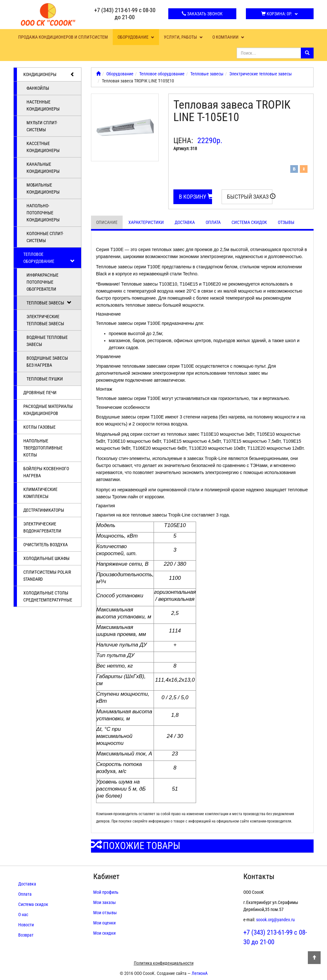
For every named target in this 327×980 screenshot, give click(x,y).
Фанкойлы (38, 88)
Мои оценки (104, 923)
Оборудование (136, 37)
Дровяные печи (40, 393)
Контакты (259, 877)
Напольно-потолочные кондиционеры (43, 213)
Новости (26, 925)
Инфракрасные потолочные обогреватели (42, 282)
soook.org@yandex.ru (275, 920)
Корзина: (280, 14)
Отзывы (286, 222)
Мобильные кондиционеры (43, 188)
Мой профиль (106, 892)
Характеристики (146, 222)
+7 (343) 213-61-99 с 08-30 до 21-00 (125, 14)
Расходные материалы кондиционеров (48, 410)
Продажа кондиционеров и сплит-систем (63, 37)
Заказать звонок (202, 14)
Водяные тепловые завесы (47, 341)
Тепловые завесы (49, 303)
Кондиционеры (49, 74)
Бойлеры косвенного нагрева (46, 472)
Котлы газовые (39, 427)
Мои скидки (104, 933)
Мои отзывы (105, 913)
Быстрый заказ (250, 197)
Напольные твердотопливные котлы (43, 448)
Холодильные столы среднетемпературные (48, 596)
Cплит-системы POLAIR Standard (47, 576)
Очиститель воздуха (46, 545)
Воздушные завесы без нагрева (47, 362)
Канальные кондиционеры (43, 168)
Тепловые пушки (45, 379)
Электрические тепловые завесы (45, 320)
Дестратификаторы (44, 510)
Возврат (26, 935)
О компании (228, 37)
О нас (23, 915)
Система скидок (249, 222)
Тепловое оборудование (49, 258)
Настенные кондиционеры (43, 105)
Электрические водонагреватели (42, 527)
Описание (107, 222)
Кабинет (106, 877)
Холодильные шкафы (46, 558)
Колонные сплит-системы (45, 237)
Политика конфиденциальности (164, 963)
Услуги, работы (183, 37)
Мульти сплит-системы (42, 126)
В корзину (195, 197)
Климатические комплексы (40, 493)
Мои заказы (105, 902)
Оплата (213, 222)
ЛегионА (200, 973)
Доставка (185, 222)
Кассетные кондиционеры (43, 147)
